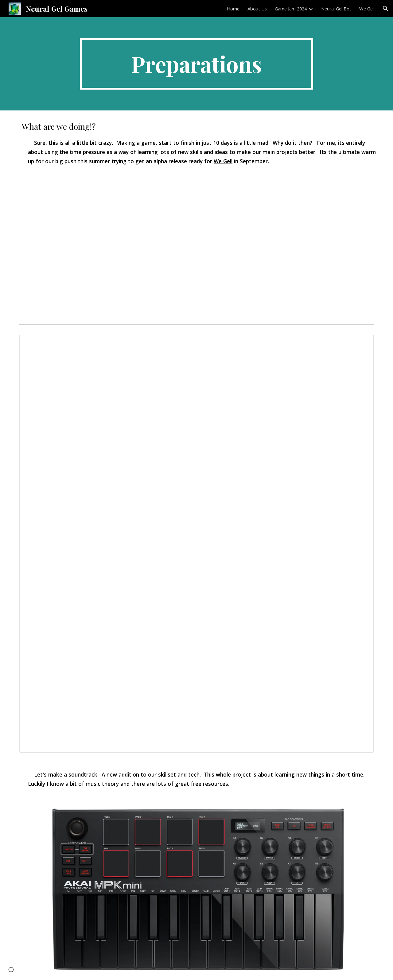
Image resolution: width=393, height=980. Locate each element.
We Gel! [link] (367, 9)
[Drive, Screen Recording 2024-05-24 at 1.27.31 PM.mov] (196, 249)
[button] (386, 9)
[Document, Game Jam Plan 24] (196, 544)
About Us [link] (257, 9)
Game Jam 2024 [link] (291, 9)
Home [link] (233, 9)
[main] (196, 64)
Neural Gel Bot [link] (336, 9)
